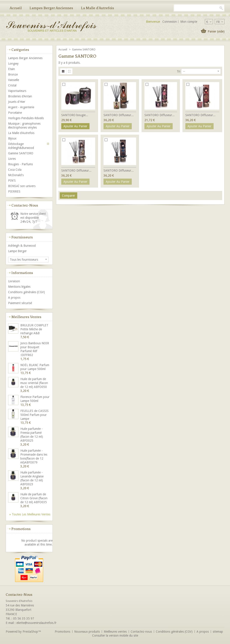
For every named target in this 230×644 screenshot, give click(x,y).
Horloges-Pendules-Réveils (26, 118)
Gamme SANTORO (21, 153)
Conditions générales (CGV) (26, 292)
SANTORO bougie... (75, 115)
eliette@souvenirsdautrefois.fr (36, 623)
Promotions (21, 529)
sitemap (218, 632)
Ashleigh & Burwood (22, 246)
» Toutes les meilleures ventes (30, 514)
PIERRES (14, 191)
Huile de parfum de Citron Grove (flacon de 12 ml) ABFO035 (34, 498)
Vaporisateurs (17, 91)
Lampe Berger (17, 251)
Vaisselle (14, 80)
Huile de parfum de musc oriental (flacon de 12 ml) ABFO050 (34, 383)
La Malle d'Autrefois (97, 8)
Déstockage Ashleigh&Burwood (21, 146)
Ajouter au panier (75, 126)
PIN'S (12, 181)
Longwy (13, 64)
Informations (22, 273)
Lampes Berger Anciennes (51, 8)
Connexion (170, 22)
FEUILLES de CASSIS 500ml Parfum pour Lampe (34, 415)
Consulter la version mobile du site (115, 635)
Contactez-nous (141, 632)
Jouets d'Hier (17, 102)
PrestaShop (30, 632)
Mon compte (189, 22)
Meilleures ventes (26, 317)
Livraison (14, 281)
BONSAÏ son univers (22, 186)
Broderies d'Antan (20, 96)
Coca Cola (15, 170)
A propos (14, 298)
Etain (11, 69)
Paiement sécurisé (20, 303)
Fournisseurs (22, 237)
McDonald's (16, 175)
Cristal (12, 85)
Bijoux (12, 138)
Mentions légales (19, 287)
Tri (179, 71)
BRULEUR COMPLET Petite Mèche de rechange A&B (34, 329)
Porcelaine (15, 113)
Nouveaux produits (87, 632)
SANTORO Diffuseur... (119, 115)
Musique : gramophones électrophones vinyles (24, 126)
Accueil (16, 8)
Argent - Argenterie (21, 107)
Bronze (13, 74)
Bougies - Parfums (20, 164)
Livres (12, 159)
